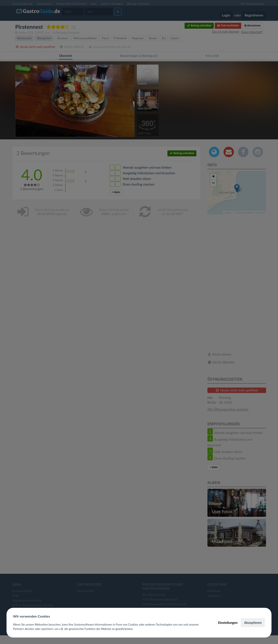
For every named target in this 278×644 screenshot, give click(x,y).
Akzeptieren (253, 623)
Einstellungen (228, 623)
